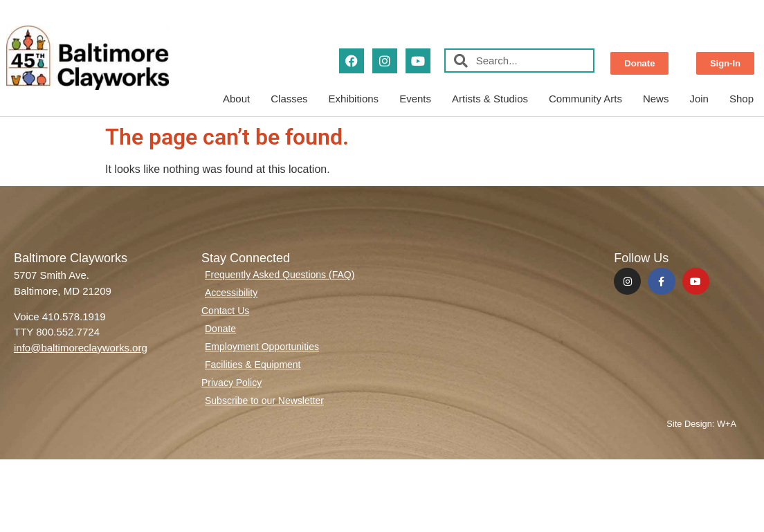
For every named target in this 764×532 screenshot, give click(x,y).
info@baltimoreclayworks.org (81, 348)
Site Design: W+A (701, 424)
